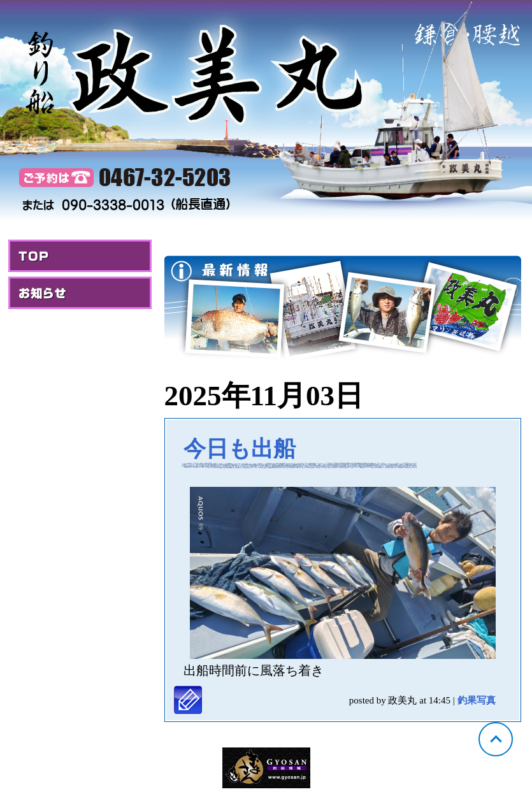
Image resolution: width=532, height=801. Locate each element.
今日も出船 (240, 449)
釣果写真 (477, 700)
